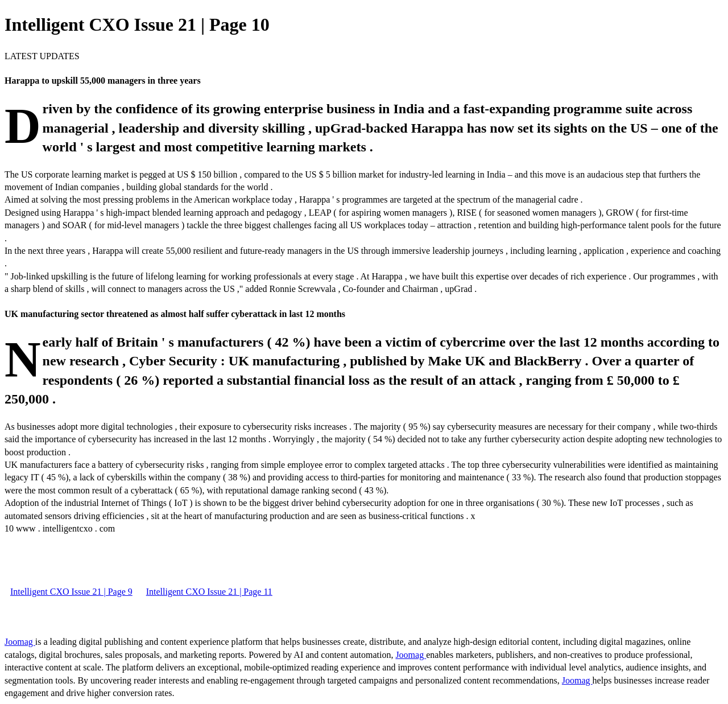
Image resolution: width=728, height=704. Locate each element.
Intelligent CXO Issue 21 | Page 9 (71, 592)
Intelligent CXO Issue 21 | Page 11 (209, 592)
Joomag (20, 642)
